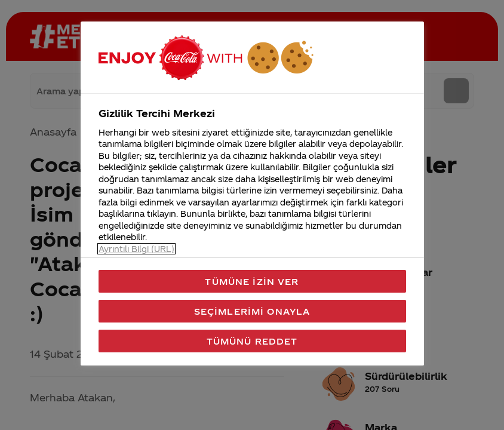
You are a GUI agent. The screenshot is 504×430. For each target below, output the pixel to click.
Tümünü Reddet (252, 341)
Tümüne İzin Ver (252, 281)
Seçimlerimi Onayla (252, 311)
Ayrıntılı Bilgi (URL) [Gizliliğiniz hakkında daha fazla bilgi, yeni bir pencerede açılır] (136, 249)
